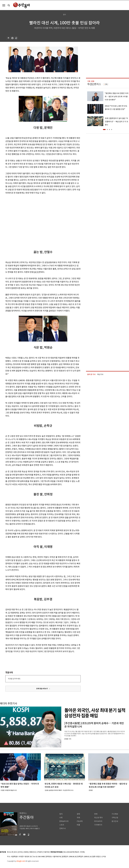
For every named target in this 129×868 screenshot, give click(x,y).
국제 (78, 818)
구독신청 (115, 818)
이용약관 (46, 852)
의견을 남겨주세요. (14, 679)
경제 (78, 814)
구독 (106, 84)
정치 (61, 814)
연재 (96, 814)
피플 (78, 825)
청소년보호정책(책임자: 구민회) (74, 852)
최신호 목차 (98, 818)
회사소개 (10, 852)
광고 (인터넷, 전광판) (21, 852)
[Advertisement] (23, 220)
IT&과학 (80, 821)
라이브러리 (98, 821)
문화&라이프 (64, 821)
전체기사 (63, 829)
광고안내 (115, 821)
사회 (61, 818)
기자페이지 (98, 825)
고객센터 (39, 852)
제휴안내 (32, 852)
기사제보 (115, 814)
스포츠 (62, 825)
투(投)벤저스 (94, 84)
